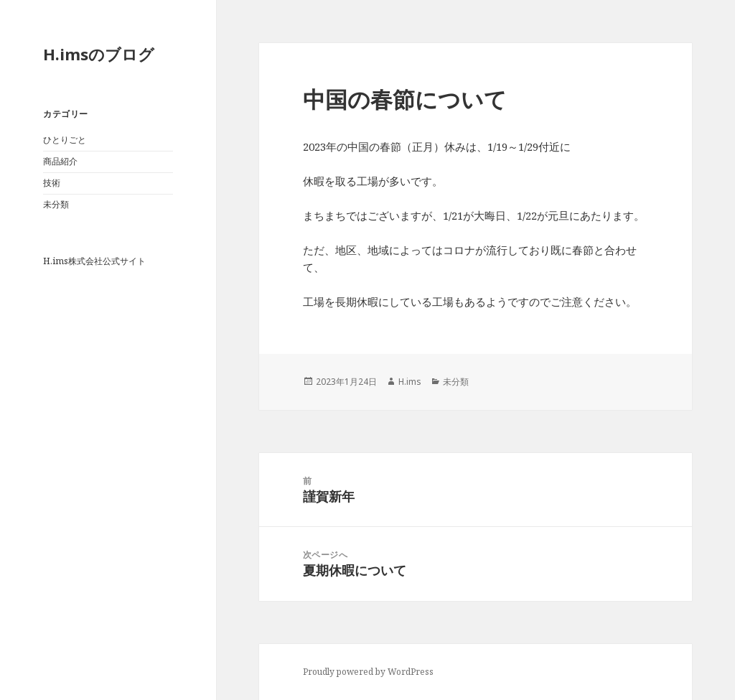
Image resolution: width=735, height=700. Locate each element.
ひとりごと (65, 140)
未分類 (56, 204)
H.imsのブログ (99, 54)
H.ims (410, 382)
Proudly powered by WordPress (368, 672)
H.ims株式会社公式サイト (94, 261)
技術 (52, 183)
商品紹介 (60, 161)
